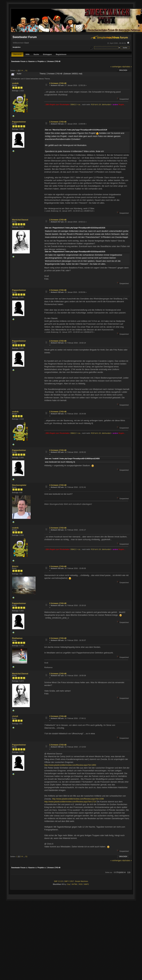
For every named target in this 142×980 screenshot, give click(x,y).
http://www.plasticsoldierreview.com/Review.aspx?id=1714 (70, 802)
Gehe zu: (109, 872)
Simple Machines (82, 881)
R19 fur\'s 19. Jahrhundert (101, 105)
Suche (36, 54)
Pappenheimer (19, 122)
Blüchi (15, 566)
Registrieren (61, 54)
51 (26, 70)
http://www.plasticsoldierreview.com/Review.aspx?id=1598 (78, 799)
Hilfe (28, 54)
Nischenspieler (19, 485)
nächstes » (127, 67)
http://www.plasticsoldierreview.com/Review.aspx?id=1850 (70, 765)
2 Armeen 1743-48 (58, 83)
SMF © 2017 (69, 881)
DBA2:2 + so (75, 105)
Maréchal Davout (20, 220)
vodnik (15, 83)
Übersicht (17, 54)
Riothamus (17, 638)
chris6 (15, 716)
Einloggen (47, 54)
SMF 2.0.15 (58, 881)
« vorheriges (116, 67)
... (24, 70)
